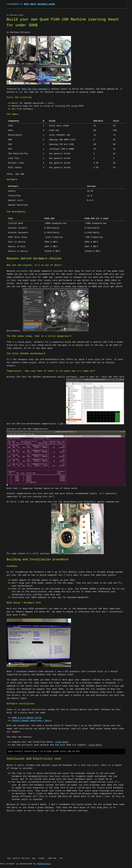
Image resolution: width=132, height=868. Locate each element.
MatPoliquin (44, 859)
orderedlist (41, 865)
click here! (62, 737)
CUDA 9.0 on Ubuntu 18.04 (27, 713)
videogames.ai (15, 4)
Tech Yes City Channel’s (36, 89)
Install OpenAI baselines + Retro (32, 716)
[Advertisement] (66, 831)
